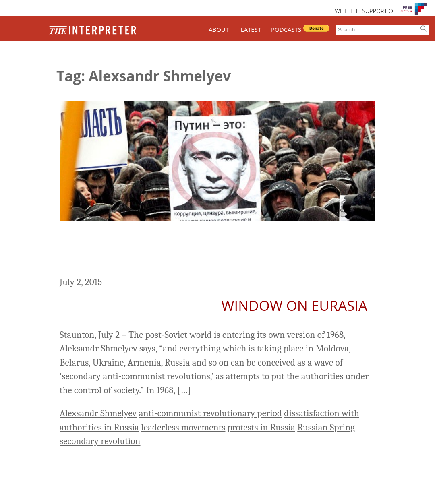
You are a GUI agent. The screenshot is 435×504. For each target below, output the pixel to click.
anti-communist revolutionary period (210, 413)
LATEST (251, 29)
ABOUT (219, 29)
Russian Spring (326, 427)
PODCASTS (286, 29)
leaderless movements (183, 427)
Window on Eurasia (294, 305)
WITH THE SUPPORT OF (365, 11)
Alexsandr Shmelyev (98, 413)
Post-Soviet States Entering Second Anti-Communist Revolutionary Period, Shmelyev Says (204, 250)
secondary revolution (100, 441)
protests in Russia (261, 427)
